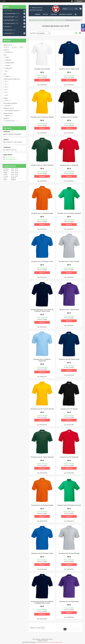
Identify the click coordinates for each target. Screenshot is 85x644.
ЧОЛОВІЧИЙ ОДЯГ (49, 20)
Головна (37, 14)
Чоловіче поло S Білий (42, 69)
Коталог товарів (8, 11)
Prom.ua (51, 639)
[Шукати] (76, 9)
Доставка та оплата (66, 14)
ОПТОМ (7, 27)
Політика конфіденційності (56, 642)
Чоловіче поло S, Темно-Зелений (42, 165)
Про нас (45, 14)
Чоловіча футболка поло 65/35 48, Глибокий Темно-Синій (42, 310)
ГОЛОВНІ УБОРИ (10, 23)
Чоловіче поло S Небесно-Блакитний (42, 360)
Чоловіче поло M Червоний (69, 457)
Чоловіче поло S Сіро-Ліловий (69, 261)
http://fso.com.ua (10, 157)
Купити (43, 80)
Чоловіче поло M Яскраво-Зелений (69, 505)
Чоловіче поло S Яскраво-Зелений (69, 213)
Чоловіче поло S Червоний (69, 165)
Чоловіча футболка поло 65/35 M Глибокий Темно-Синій (42, 602)
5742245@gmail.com (11, 159)
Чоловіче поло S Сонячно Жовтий (42, 117)
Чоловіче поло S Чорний (69, 117)
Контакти (54, 14)
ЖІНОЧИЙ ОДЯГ (9, 17)
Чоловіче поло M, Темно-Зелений (42, 457)
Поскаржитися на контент (43, 642)
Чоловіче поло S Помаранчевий (42, 213)
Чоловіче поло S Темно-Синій (69, 69)
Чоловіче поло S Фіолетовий (69, 310)
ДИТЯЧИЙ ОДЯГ (9, 20)
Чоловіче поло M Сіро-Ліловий (69, 553)
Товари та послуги (37, 20)
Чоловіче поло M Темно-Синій (69, 359)
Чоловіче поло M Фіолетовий (69, 602)
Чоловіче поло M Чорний (69, 409)
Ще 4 (6, 71)
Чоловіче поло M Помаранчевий (42, 505)
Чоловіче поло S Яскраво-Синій (42, 261)
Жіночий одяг (8, 30)
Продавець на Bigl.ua (42, 641)
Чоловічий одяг (60, 20)
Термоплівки (8, 33)
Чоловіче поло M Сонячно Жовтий (42, 409)
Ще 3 (6, 95)
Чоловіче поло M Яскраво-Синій (42, 553)
